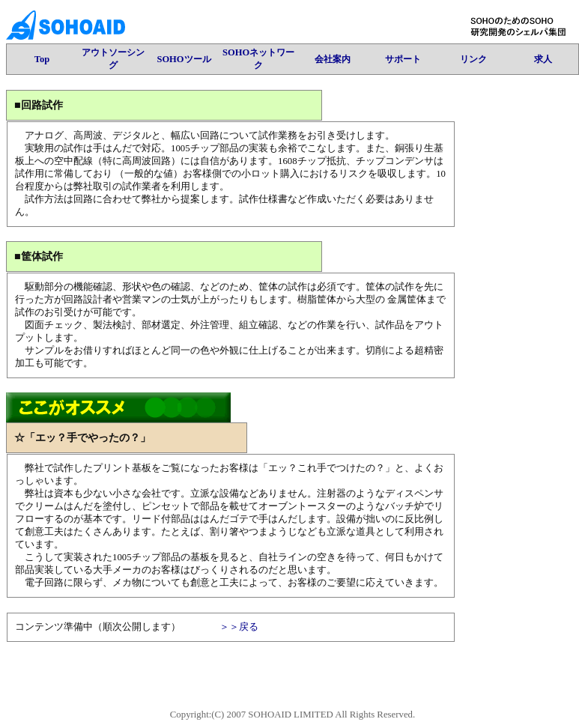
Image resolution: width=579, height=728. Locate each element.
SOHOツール (184, 59)
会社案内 (333, 59)
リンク (473, 59)
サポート (403, 59)
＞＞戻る (239, 627)
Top (42, 59)
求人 (543, 59)
